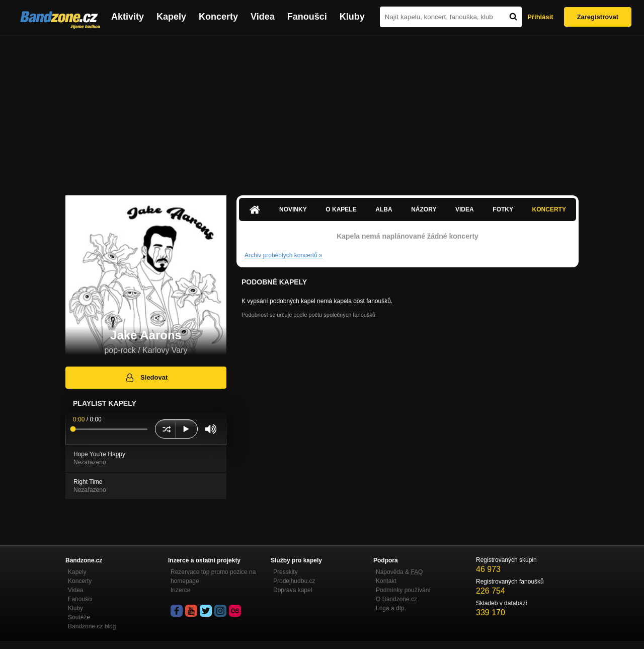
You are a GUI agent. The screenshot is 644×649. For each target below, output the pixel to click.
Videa (263, 17)
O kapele (341, 209)
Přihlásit (540, 17)
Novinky (293, 209)
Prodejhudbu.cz (294, 581)
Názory (424, 209)
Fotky (503, 209)
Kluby (352, 17)
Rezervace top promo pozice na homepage (213, 576)
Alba (384, 209)
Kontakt (386, 581)
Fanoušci (307, 17)
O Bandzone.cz (396, 599)
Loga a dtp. (391, 608)
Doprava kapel (293, 590)
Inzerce (180, 590)
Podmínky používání (403, 590)
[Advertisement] (322, 110)
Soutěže (79, 617)
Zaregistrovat (598, 17)
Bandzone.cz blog (92, 626)
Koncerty (218, 17)
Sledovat (146, 378)
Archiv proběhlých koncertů (284, 255)
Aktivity (128, 17)
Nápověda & (399, 572)
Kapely (171, 17)
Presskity (286, 572)
